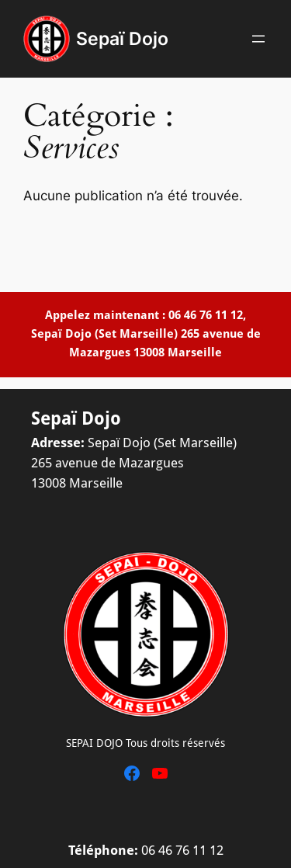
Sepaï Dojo (122, 38)
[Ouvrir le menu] (258, 39)
